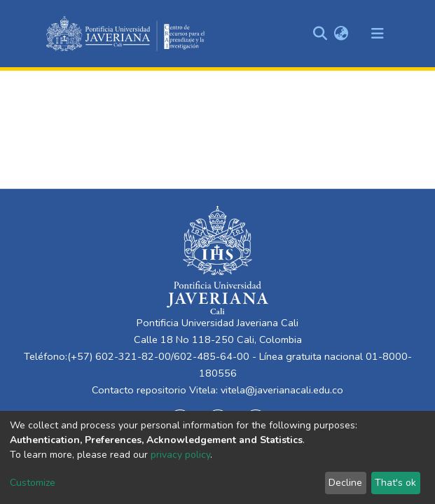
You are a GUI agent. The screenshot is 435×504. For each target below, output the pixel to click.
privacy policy (180, 455)
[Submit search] (320, 34)
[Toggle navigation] (378, 34)
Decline (345, 483)
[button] (341, 34)
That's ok (395, 483)
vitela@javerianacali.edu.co (282, 390)
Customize (33, 483)
